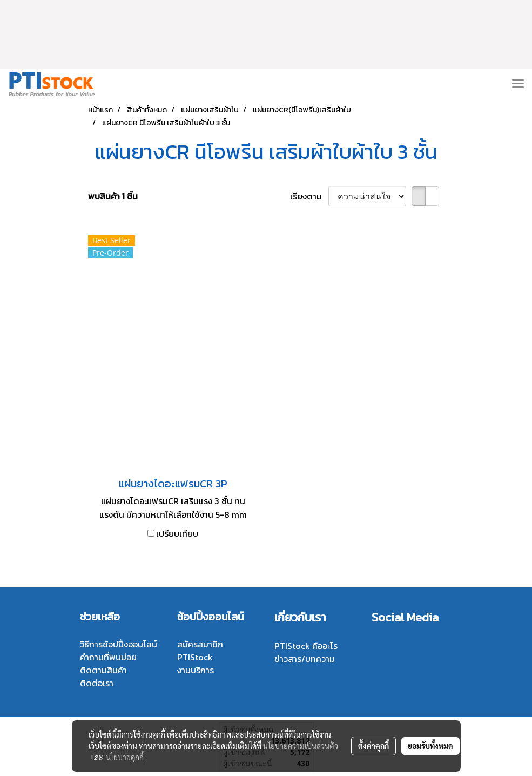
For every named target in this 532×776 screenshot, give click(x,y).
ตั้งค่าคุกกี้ (373, 746)
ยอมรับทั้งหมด (430, 746)
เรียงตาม (309, 196)
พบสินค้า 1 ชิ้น (113, 196)
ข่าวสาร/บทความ (305, 659)
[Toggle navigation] (518, 84)
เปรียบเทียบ (177, 533)
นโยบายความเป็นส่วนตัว (301, 746)
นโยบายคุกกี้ (125, 757)
